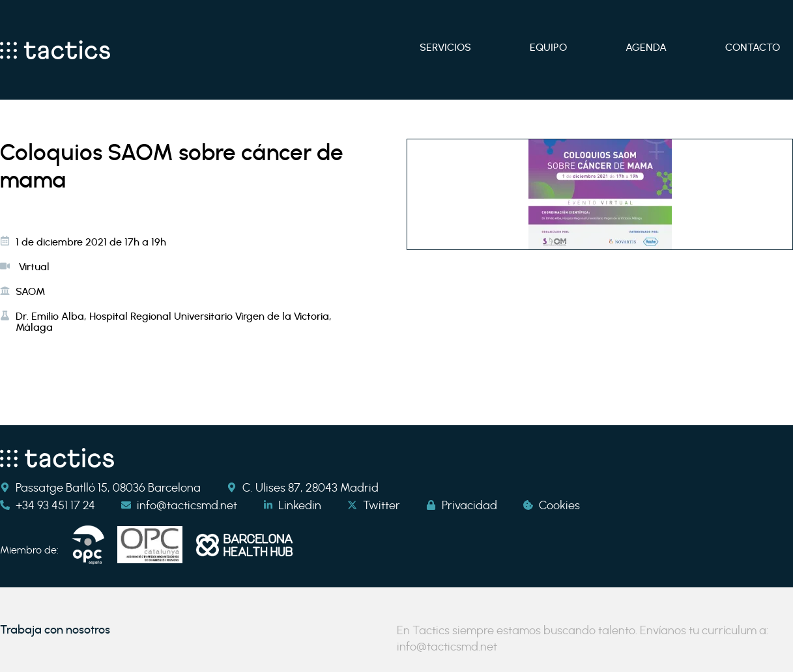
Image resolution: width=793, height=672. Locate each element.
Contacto (753, 47)
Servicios (445, 47)
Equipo (548, 47)
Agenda (646, 47)
